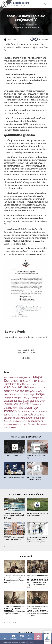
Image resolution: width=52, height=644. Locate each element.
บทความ (22, 25)
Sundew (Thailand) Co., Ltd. (36, 457)
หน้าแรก (16, 25)
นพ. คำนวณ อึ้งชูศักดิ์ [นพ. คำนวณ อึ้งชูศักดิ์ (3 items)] (29, 395)
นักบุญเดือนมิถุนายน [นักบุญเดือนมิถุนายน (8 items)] (13, 401)
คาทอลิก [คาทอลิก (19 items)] (9, 391)
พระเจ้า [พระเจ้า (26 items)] (28, 414)
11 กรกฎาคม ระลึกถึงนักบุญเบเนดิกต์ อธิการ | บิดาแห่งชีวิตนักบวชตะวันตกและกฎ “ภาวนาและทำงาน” (15, 579)
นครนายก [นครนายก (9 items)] (8, 394)
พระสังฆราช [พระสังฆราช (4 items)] (19, 415)
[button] (32, 39)
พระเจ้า (26, 353)
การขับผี (26, 350)
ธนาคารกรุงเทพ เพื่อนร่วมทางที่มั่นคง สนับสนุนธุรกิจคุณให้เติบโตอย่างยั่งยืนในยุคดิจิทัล (37, 540)
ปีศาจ (19, 353)
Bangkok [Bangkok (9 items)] (23, 377)
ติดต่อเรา (30, 639)
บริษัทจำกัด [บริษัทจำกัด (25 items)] (26, 404)
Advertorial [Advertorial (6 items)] (13, 378)
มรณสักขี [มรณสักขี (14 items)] (39, 415)
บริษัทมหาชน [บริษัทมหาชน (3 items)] (38, 404)
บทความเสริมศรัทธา (31, 25)
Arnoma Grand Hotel (15, 456)
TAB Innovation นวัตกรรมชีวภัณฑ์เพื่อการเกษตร (37, 514)
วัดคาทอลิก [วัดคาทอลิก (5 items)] (8, 421)
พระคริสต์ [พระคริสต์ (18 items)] (29, 411)
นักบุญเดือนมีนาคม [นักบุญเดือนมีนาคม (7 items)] (31, 401)
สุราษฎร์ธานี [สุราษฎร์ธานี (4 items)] (23, 424)
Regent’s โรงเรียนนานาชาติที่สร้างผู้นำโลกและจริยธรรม (14, 538)
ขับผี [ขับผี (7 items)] (45, 388)
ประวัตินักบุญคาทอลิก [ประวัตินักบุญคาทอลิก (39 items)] (22, 409)
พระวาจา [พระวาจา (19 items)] (9, 414)
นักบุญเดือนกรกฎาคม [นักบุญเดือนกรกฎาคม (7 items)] (13, 398)
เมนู (5, 639)
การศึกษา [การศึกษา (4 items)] (40, 388)
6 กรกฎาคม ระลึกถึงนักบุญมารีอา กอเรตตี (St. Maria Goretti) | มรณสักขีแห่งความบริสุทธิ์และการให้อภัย (14, 610)
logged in (23, 337)
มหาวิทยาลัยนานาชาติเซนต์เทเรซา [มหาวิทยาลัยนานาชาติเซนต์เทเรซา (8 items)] (31, 418)
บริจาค (38, 639)
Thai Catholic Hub (18, 3)
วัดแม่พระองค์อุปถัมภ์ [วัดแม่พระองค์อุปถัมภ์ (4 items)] (20, 421)
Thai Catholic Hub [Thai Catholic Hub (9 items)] (26, 384)
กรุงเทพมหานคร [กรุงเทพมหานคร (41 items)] (16, 387)
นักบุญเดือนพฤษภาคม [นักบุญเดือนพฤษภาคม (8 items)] (33, 398)
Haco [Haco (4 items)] (30, 378)
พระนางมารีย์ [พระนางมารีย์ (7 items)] (41, 411)
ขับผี (32, 350)
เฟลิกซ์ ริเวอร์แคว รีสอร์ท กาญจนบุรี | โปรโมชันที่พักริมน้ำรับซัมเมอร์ (14, 516)
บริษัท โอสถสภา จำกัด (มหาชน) (15, 477)
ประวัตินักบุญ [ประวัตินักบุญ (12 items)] (11, 408)
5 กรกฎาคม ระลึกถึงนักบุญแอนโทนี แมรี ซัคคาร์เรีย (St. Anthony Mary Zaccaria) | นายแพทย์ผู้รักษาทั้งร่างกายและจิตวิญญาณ (37, 611)
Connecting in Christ (17, 5)
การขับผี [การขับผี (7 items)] (33, 388)
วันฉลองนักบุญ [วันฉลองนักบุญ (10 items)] (35, 421)
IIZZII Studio (30, 642)
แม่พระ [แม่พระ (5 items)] (38, 424)
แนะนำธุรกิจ (13, 639)
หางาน (22, 639)
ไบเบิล (32, 353)
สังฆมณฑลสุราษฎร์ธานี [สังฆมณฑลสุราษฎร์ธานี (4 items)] (11, 424)
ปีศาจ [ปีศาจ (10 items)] (20, 411)
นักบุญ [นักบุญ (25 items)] (41, 394)
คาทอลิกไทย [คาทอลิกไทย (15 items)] (22, 391)
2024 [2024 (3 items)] (5, 378)
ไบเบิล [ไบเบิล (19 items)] (12, 427)
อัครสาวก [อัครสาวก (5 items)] (31, 424)
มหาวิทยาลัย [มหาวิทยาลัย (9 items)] (10, 418)
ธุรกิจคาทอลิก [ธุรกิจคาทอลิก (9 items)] (36, 391)
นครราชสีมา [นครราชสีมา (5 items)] (18, 395)
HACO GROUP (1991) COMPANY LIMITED (34, 479)
